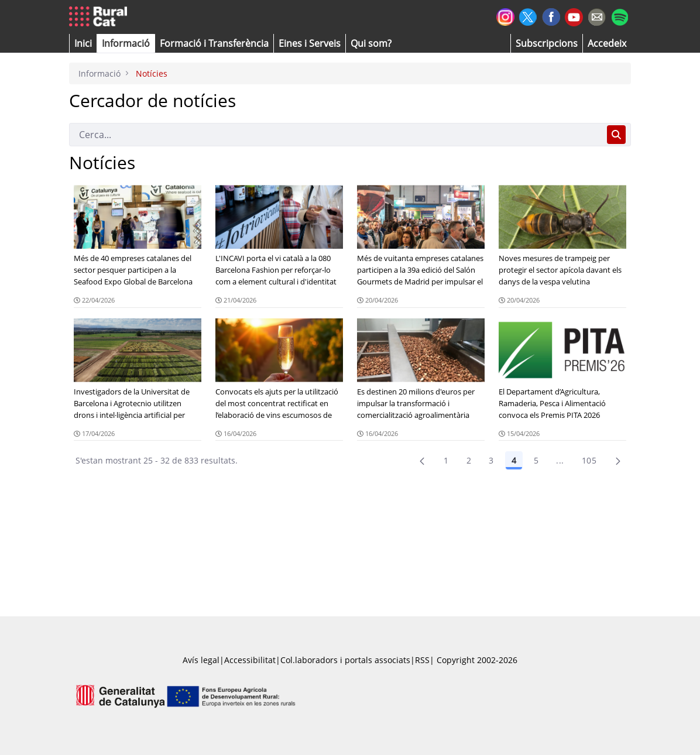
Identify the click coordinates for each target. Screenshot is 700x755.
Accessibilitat (250, 660)
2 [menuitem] (469, 460)
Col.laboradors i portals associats (345, 660)
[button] (83, 43)
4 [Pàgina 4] (514, 460)
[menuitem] (214, 43)
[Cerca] (336, 135)
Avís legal (201, 660)
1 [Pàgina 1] (446, 460)
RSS (422, 660)
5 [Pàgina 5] (536, 460)
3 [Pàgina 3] (491, 460)
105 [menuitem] (589, 460)
